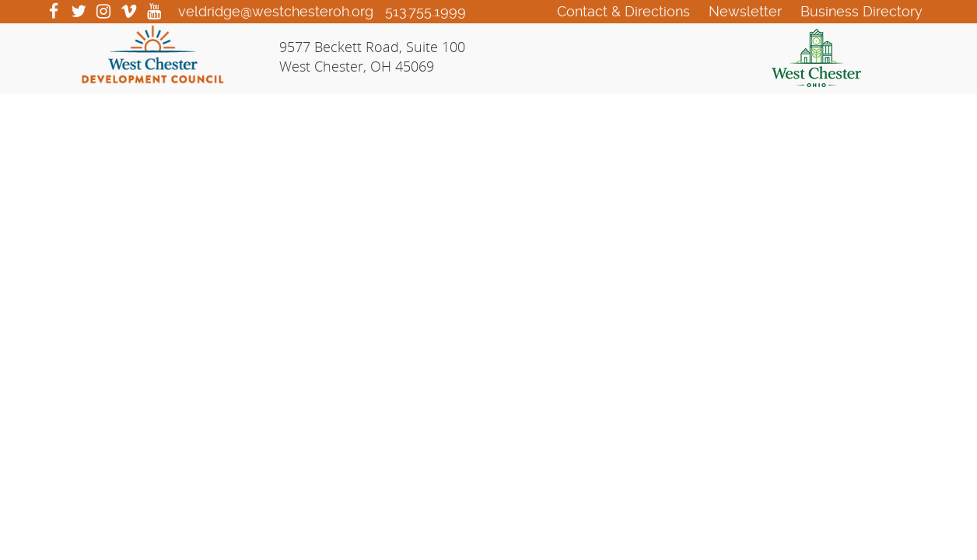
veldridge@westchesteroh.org (276, 11)
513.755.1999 (425, 11)
